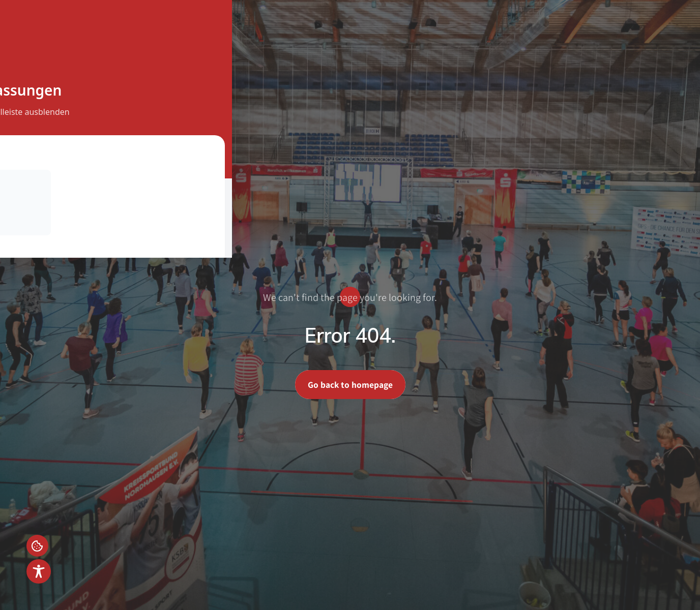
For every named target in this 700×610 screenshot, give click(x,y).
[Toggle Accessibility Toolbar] (39, 571)
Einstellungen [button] (39, 544)
